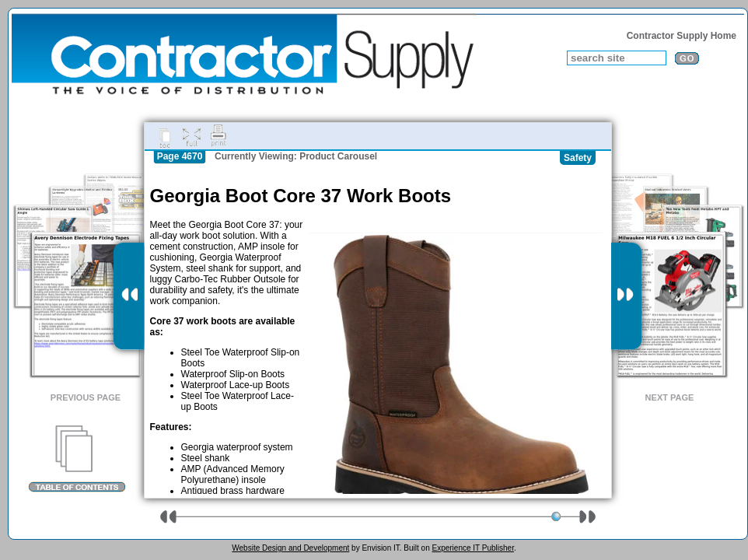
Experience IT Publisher (472, 548)
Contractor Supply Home (682, 36)
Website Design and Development (290, 548)
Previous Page (86, 397)
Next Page (670, 397)
